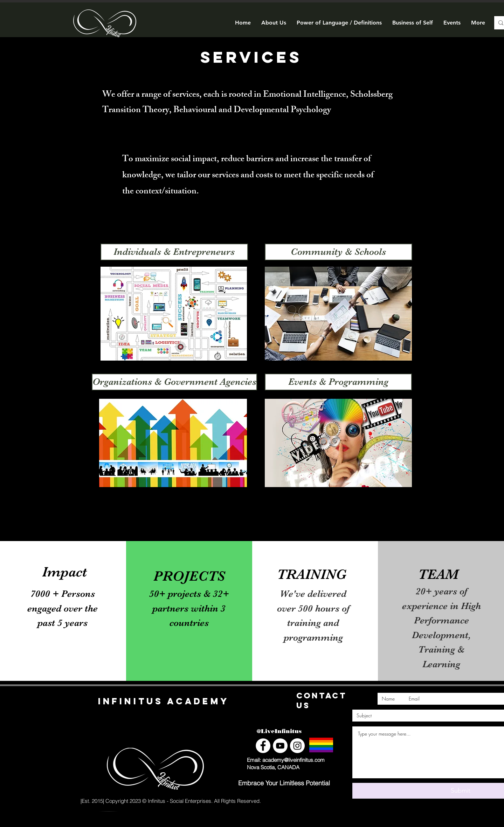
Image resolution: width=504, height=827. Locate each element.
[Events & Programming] (338, 382)
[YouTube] (280, 746)
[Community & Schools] (339, 252)
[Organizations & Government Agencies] (174, 382)
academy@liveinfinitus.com (294, 760)
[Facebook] (263, 746)
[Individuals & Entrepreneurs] (174, 252)
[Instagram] (297, 746)
